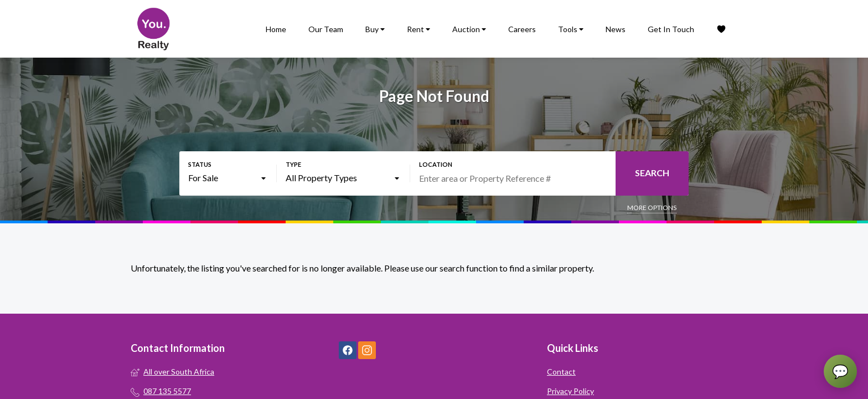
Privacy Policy (570, 391)
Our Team (326, 29)
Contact (561, 372)
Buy (375, 29)
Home (276, 29)
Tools (571, 29)
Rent (418, 29)
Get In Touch (671, 29)
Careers (522, 29)
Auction (469, 29)
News (616, 29)
